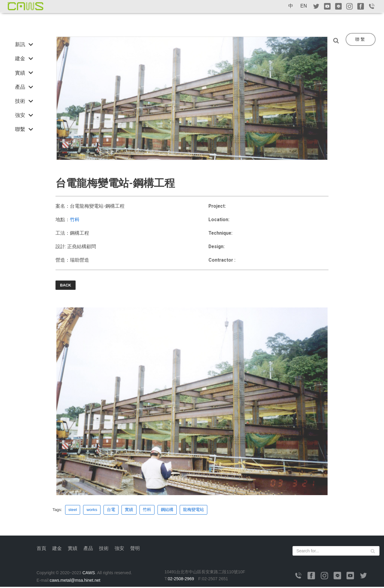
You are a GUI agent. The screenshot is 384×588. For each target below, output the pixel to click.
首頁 (41, 549)
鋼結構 (167, 511)
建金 (57, 549)
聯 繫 (360, 39)
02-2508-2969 (181, 580)
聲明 (135, 549)
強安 (119, 549)
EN (304, 6)
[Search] (337, 40)
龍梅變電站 (194, 511)
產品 (88, 549)
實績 (129, 511)
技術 (104, 549)
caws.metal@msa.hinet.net (76, 581)
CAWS (90, 574)
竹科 (75, 220)
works (92, 511)
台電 (111, 511)
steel (73, 511)
